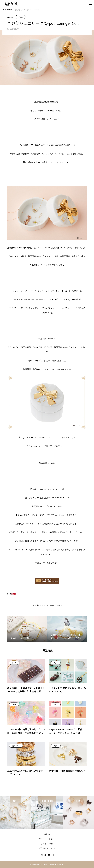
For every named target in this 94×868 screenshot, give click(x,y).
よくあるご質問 (47, 844)
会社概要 (47, 834)
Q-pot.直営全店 (41, 498)
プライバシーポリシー (47, 839)
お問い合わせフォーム (47, 848)
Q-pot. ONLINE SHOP (59, 498)
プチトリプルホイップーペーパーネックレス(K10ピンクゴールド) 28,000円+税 (47, 299)
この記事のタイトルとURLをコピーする (47, 605)
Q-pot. (21, 17)
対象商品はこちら (47, 463)
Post (9, 594)
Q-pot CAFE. (16, 746)
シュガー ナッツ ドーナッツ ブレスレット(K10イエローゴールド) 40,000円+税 (47, 291)
